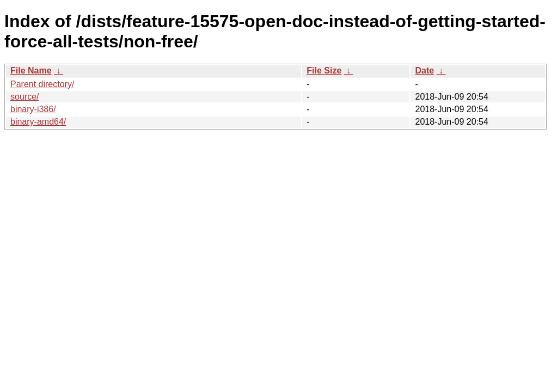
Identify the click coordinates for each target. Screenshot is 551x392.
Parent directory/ (42, 84)
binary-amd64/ (38, 122)
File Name (31, 71)
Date (424, 71)
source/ (25, 97)
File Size (324, 71)
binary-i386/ (33, 109)
